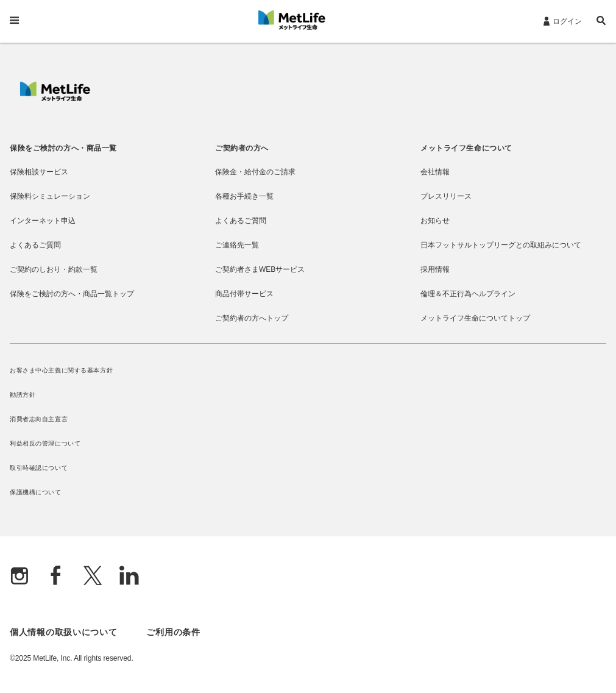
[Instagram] (19, 577)
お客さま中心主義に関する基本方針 (61, 370)
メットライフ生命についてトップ (475, 318)
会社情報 (435, 172)
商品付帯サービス (244, 294)
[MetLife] (55, 98)
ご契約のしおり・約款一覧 (54, 269)
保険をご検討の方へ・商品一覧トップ (72, 294)
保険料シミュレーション (50, 196)
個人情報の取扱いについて (63, 632)
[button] (601, 22)
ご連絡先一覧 (237, 245)
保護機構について (36, 492)
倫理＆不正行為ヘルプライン (468, 294)
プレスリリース (446, 196)
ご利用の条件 (173, 632)
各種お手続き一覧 (244, 196)
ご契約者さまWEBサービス (260, 269)
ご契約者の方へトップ (252, 318)
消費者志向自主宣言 (39, 419)
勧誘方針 (23, 395)
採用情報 (435, 269)
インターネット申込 (43, 221)
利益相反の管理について (45, 443)
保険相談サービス (39, 172)
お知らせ (435, 221)
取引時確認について (39, 468)
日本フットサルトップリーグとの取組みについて (501, 245)
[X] (93, 577)
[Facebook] (56, 577)
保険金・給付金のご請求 (255, 172)
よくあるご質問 (35, 245)
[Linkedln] (129, 577)
